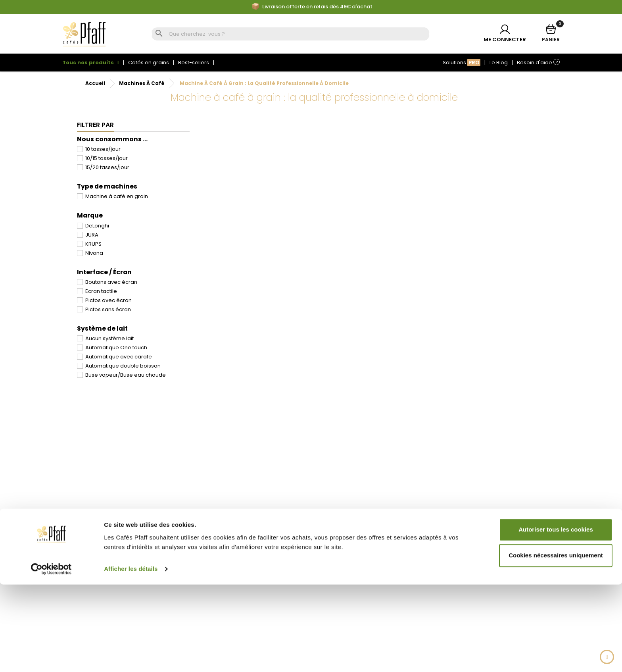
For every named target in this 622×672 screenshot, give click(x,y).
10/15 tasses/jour (107, 158)
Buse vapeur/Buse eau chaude (126, 375)
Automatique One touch (116, 348)
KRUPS (93, 244)
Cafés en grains (149, 63)
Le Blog (499, 63)
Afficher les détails (131, 656)
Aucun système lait (109, 338)
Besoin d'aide (538, 63)
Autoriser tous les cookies (556, 617)
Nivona (94, 253)
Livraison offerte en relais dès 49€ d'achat (312, 7)
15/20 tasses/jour (107, 167)
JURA (92, 235)
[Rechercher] (298, 34)
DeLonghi (97, 226)
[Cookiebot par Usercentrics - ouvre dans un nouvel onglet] (51, 657)
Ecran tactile (101, 291)
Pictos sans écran (108, 309)
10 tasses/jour (103, 149)
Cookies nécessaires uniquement (556, 643)
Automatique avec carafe (119, 357)
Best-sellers (194, 63)
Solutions (462, 63)
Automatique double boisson (123, 366)
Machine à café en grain (117, 196)
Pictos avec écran (108, 300)
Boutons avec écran (111, 282)
